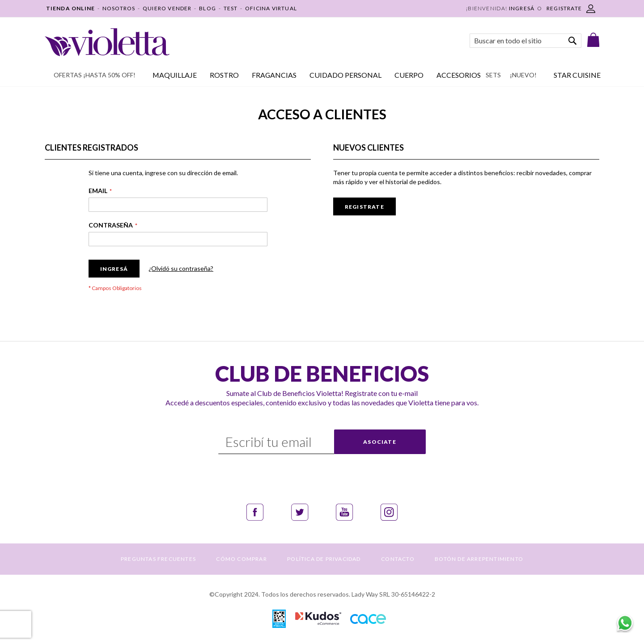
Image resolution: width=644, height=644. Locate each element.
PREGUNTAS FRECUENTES (158, 559)
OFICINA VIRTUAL (271, 8)
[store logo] (107, 42)
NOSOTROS (119, 8)
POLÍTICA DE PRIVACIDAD (324, 559)
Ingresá (522, 8)
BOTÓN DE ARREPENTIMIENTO (479, 559)
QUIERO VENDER (167, 8)
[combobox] (525, 41)
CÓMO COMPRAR (241, 559)
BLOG (208, 8)
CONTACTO (398, 559)
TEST (231, 8)
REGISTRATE (564, 8)
